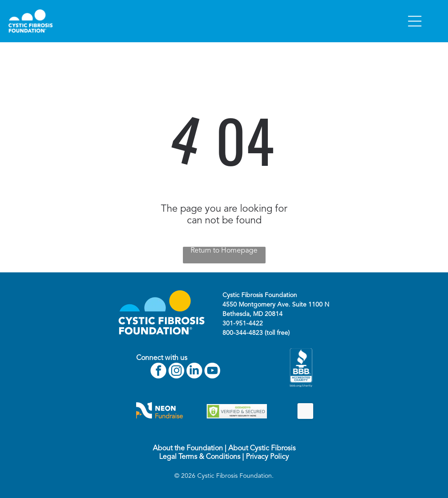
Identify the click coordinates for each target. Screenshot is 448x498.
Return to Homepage (224, 251)
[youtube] (212, 372)
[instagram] (176, 372)
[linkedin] (194, 372)
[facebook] (158, 372)
